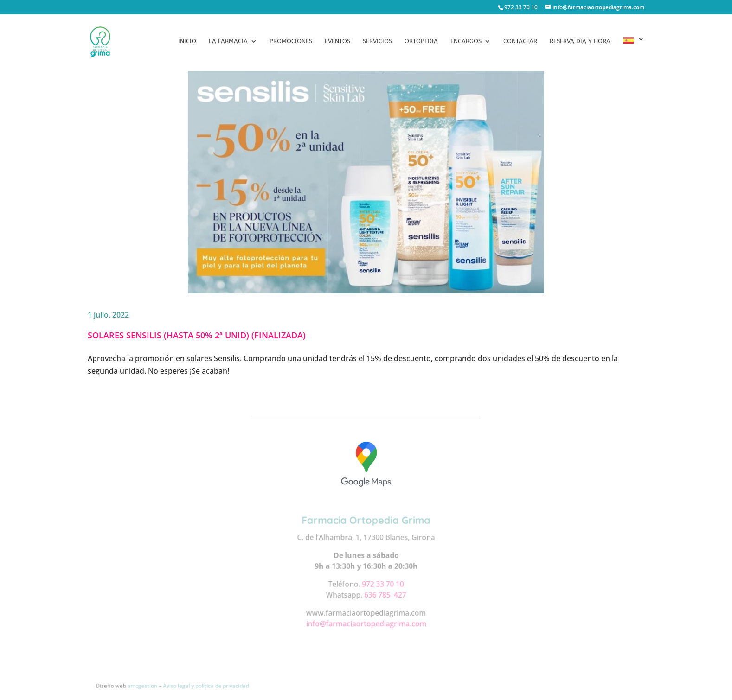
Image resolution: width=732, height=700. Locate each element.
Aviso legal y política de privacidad (208, 685)
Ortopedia (421, 41)
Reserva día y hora (580, 41)
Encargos (466, 41)
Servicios (377, 41)
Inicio (187, 41)
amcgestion (145, 685)
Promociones (291, 41)
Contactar (520, 41)
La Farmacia (228, 41)
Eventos (337, 41)
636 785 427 (385, 594)
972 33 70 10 (382, 583)
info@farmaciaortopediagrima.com (366, 623)
